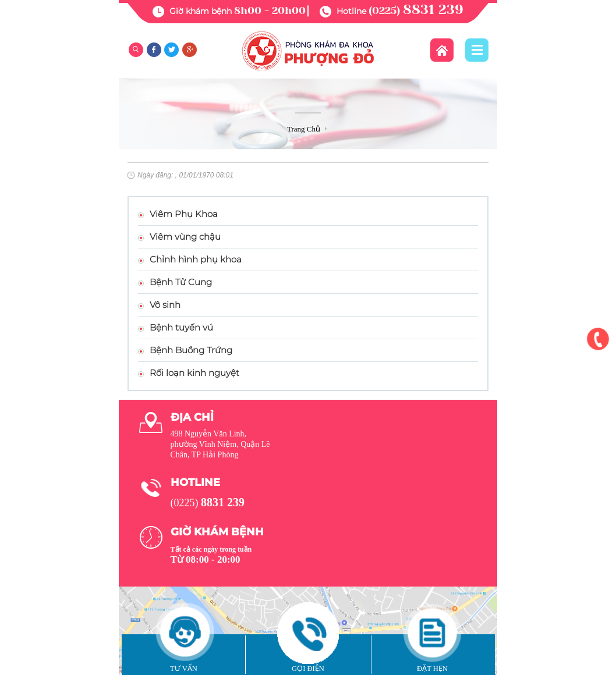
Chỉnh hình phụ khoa (196, 259)
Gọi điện (308, 669)
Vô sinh (165, 305)
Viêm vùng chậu (185, 237)
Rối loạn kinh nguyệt (194, 373)
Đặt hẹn (432, 669)
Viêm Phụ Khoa (184, 214)
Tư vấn (184, 669)
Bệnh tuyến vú (181, 327)
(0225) (416, 10)
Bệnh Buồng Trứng (191, 350)
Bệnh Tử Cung (181, 282)
